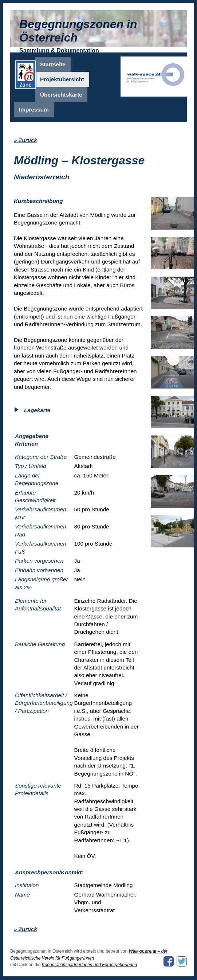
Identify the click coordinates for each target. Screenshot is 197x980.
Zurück (28, 140)
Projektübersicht (62, 79)
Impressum (34, 110)
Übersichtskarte (61, 95)
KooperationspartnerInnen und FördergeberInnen (90, 965)
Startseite (53, 64)
